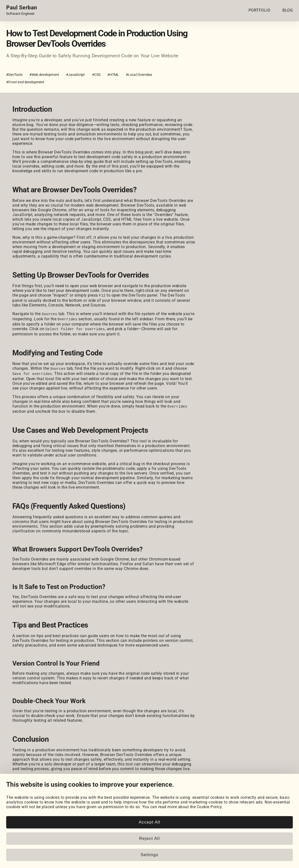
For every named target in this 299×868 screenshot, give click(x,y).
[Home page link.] (22, 10)
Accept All (149, 822)
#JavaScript (76, 75)
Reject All (149, 838)
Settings (149, 855)
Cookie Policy (209, 807)
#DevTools (14, 75)
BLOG (288, 10)
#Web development (44, 75)
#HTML (113, 75)
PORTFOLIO (260, 10)
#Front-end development (25, 82)
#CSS (96, 75)
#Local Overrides (139, 75)
